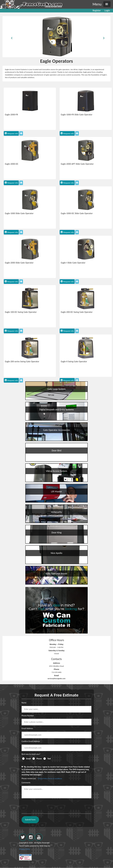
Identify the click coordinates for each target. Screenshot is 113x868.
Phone (39, 759)
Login (107, 10)
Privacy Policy (25, 849)
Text (49, 759)
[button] (11, 37)
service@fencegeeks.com (56, 679)
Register (97, 10)
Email (28, 759)
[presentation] (41, 805)
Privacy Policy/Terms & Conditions (50, 779)
